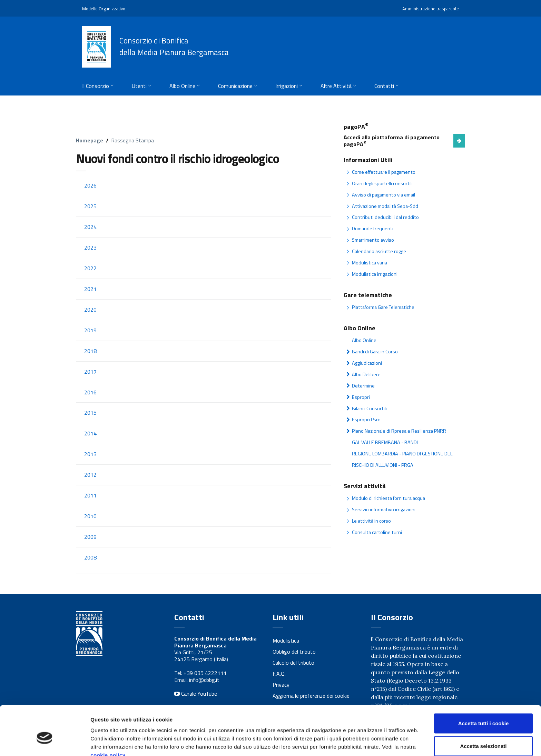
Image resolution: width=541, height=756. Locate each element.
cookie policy (108, 720)
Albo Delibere (366, 374)
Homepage (90, 140)
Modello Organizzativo (104, 9)
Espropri (361, 396)
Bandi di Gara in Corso (375, 351)
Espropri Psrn (366, 419)
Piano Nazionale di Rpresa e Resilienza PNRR (399, 430)
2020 (90, 310)
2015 (90, 414)
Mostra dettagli (363, 742)
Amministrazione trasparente (431, 9)
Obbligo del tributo (294, 653)
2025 (90, 206)
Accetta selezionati (483, 711)
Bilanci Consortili (369, 407)
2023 (90, 248)
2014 (90, 434)
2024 (90, 227)
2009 (90, 538)
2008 (90, 559)
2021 (90, 289)
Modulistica (286, 642)
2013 (90, 455)
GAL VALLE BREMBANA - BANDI (384, 441)
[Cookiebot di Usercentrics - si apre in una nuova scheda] (45, 743)
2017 (90, 372)
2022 (90, 269)
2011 (90, 497)
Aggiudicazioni (367, 362)
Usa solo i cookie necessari (483, 733)
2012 (90, 476)
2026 (90, 185)
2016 (90, 393)
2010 (90, 517)
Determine (363, 385)
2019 (90, 331)
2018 (90, 352)
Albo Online (364, 340)
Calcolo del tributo (293, 664)
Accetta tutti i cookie (484, 688)
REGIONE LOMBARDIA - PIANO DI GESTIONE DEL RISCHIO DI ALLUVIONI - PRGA (402, 458)
